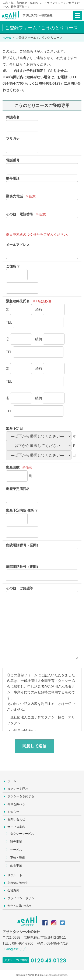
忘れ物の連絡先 (18, 883)
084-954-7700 (23, 943)
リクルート (15, 875)
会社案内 (13, 890)
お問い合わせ (16, 819)
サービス (16, 850)
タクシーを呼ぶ (18, 789)
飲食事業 (16, 865)
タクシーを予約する (21, 796)
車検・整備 (18, 857)
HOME (7, 38)
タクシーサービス (22, 834)
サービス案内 (16, 827)
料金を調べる (16, 804)
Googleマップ (15, 949)
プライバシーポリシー (22, 898)
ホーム (12, 781)
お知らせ (13, 812)
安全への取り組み (19, 906)
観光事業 (16, 842)
